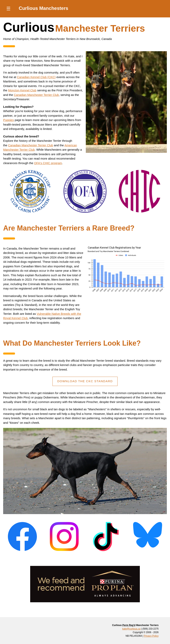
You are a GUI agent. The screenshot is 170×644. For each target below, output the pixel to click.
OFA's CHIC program (48, 163)
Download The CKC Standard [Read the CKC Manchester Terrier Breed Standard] (85, 381)
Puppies (8, 120)
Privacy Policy (151, 636)
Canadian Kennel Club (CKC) (36, 77)
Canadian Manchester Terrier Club (36, 95)
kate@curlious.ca (131, 629)
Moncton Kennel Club (22, 90)
